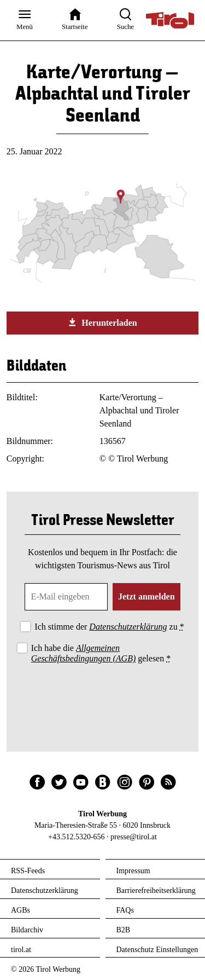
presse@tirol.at (134, 837)
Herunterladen (102, 322)
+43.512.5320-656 (77, 837)
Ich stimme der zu (109, 627)
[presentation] (103, 696)
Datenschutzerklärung (128, 627)
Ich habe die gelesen (101, 653)
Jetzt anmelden (147, 596)
